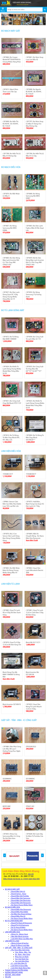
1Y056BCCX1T (8, 474)
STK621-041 (30, 806)
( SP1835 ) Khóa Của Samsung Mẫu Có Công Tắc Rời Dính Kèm (11, 836)
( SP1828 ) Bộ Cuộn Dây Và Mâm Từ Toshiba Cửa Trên (34, 836)
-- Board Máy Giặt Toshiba (19, 896)
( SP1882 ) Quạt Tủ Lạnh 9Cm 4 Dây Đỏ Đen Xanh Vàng (12, 613)
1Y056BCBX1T (31, 474)
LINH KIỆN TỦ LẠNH (11, 584)
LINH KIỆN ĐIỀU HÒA (11, 451)
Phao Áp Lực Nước (22, 957)
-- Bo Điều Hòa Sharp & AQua (21, 914)
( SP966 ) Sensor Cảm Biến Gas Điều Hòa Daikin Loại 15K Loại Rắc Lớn (12, 504)
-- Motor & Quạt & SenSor (19, 943)
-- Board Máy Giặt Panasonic (20, 903)
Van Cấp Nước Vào (22, 959)
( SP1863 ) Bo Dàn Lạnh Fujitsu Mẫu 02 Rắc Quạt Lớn (35, 228)
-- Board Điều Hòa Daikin (19, 912)
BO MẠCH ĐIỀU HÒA (11, 167)
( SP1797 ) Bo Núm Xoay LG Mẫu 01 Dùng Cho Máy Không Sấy (35, 124)
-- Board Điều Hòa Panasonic (20, 910)
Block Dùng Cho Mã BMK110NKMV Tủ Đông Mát (11, 675)
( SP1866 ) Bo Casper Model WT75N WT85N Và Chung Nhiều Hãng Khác (12, 60)
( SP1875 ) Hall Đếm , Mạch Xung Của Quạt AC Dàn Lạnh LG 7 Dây (35, 504)
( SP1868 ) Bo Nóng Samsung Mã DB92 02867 (33, 196)
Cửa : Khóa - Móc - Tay (23, 952)
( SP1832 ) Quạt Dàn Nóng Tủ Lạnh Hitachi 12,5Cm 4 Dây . (34, 707)
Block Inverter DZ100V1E (12, 704)
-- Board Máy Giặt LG (18, 892)
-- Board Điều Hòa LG (18, 916)
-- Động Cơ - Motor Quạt (19, 934)
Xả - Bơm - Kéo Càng (23, 955)
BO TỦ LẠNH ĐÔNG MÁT (13, 310)
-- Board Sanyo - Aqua (18, 894)
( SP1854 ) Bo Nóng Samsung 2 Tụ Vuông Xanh (34, 295)
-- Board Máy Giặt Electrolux (20, 901)
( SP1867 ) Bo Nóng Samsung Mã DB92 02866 (10, 228)
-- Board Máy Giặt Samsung (20, 898)
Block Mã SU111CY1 (33, 643)
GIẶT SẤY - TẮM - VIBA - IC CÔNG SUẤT (19, 720)
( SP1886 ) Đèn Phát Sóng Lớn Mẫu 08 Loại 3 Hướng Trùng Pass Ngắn (12, 749)
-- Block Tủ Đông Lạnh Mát (20, 946)
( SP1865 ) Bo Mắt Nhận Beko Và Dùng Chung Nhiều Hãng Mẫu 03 (11, 570)
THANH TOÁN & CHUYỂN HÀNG (16, 970)
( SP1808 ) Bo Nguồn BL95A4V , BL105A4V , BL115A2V (34, 92)
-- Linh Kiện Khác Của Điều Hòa (21, 939)
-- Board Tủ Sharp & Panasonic (21, 923)
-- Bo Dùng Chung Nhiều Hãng (21, 905)
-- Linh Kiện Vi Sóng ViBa (19, 966)
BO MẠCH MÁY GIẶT (11, 31)
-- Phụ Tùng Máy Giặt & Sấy (20, 950)
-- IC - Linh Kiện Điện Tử (18, 964)
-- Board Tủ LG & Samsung (19, 925)
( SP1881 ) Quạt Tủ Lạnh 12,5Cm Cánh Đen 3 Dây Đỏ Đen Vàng (35, 613)
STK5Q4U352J (31, 747)
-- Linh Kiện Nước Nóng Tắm (20, 968)
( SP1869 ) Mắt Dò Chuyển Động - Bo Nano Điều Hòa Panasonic (35, 536)
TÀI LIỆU (8, 977)
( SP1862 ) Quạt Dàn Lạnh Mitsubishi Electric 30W (35, 570)
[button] (5, 855)
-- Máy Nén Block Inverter (19, 937)
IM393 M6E (7, 806)
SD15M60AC (30, 779)
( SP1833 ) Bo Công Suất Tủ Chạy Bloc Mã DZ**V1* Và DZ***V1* (35, 369)
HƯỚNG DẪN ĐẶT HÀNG (14, 973)
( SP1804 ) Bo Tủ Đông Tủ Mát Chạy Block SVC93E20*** (35, 438)
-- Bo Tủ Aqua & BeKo (18, 928)
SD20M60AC (7, 779)
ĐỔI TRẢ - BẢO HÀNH (13, 975)
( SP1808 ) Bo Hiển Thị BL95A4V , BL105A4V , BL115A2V (11, 124)
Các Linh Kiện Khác (22, 961)
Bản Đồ (31, 874)
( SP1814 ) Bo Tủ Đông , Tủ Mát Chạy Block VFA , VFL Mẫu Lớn (11, 438)
